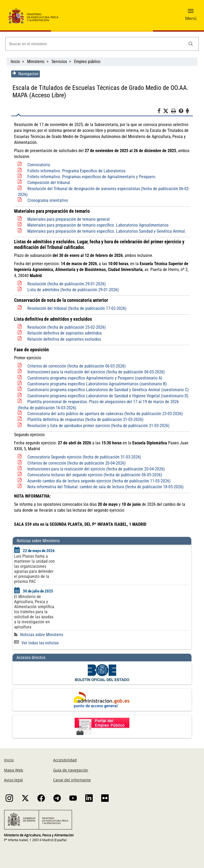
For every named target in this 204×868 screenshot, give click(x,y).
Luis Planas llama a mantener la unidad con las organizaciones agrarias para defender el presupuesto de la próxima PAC (34, 569)
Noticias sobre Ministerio (41, 635)
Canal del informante (72, 780)
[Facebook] (161, 112)
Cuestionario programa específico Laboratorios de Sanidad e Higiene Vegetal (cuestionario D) (107, 396)
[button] (191, 12)
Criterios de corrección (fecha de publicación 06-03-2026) (76, 366)
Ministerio (36, 62)
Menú (191, 18)
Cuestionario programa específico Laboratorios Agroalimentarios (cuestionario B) (96, 384)
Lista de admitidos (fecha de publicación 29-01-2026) (72, 290)
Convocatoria (38, 165)
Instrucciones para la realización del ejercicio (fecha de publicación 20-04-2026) (95, 469)
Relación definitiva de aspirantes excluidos (63, 339)
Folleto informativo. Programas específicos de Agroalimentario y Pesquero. (91, 177)
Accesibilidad (65, 760)
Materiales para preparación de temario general (68, 219)
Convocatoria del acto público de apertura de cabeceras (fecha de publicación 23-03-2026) (104, 414)
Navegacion (25, 74)
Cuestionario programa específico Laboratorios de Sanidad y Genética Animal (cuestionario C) (107, 390)
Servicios (59, 62)
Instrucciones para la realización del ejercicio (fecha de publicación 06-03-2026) (95, 372)
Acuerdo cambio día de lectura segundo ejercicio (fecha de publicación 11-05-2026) (98, 481)
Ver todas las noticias (36, 643)
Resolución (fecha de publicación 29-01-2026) (66, 284)
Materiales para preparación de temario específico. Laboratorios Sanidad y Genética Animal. (106, 231)
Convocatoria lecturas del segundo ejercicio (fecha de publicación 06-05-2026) (94, 475)
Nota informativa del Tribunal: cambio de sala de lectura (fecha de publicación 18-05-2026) (105, 487)
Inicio (15, 62)
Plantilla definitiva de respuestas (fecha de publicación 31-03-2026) (85, 420)
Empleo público (87, 62)
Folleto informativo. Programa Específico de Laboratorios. (76, 171)
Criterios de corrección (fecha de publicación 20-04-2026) (76, 463)
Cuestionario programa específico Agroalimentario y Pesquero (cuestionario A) (94, 378)
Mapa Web (14, 770)
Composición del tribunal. (48, 183)
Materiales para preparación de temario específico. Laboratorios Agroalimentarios (97, 225)
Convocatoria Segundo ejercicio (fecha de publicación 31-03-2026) (83, 457)
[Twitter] (168, 111)
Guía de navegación (71, 770)
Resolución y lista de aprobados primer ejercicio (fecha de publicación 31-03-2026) (98, 426)
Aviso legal (13, 780)
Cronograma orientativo (47, 200)
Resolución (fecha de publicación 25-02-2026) (66, 327)
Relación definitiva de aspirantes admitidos (64, 333)
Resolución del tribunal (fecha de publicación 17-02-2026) (76, 308)
